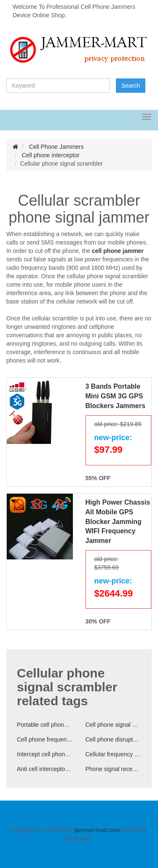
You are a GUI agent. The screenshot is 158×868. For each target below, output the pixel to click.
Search (131, 86)
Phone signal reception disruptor (114, 769)
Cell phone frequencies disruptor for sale (45, 739)
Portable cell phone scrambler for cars (45, 725)
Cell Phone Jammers (56, 147)
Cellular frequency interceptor (114, 754)
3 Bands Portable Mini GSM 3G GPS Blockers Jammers (115, 396)
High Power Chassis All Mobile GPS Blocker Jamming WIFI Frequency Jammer (118, 521)
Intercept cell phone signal (45, 754)
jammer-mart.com (97, 830)
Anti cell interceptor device (45, 769)
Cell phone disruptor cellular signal (114, 739)
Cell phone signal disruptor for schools (114, 725)
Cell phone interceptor (51, 155)
